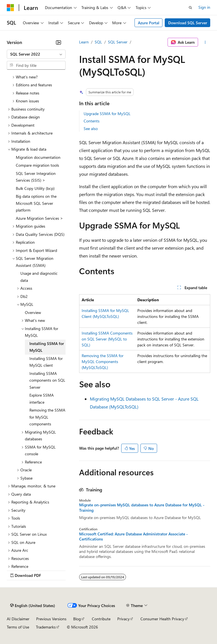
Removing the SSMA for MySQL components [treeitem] (47, 417)
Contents (92, 121)
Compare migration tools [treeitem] (37, 165)
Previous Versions (51, 619)
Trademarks (46, 627)
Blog (77, 619)
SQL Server (118, 42)
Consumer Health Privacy (162, 619)
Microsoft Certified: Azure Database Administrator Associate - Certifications (134, 537)
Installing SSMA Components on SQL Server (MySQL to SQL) (107, 339)
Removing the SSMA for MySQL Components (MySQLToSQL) (103, 361)
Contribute (101, 619)
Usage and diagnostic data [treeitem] (39, 277)
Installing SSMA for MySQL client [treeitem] (46, 362)
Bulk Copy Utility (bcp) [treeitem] (35, 188)
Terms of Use (18, 627)
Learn (84, 42)
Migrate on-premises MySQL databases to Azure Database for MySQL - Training (142, 507)
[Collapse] (58, 42)
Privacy (123, 619)
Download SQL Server (188, 23)
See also (91, 128)
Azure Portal (149, 23)
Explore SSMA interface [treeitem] (42, 399)
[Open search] (190, 8)
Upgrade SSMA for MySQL (107, 114)
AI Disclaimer (18, 619)
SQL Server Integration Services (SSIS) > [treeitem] (36, 177)
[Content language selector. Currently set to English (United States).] (33, 606)
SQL (98, 42)
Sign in (204, 7)
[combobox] (36, 54)
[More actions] (205, 42)
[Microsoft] (10, 8)
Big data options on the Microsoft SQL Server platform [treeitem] (36, 203)
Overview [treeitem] (33, 312)
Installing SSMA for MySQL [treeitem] (47, 347)
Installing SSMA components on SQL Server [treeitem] (47, 380)
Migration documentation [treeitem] (38, 157)
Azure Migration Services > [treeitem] (39, 218)
